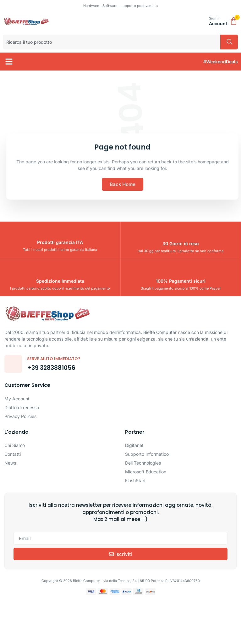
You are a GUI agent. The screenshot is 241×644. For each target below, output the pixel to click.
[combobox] (112, 42)
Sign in (215, 18)
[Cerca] (229, 42)
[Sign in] (202, 22)
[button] (9, 62)
